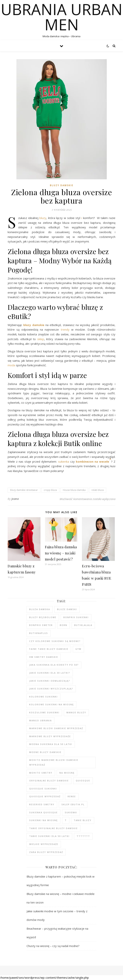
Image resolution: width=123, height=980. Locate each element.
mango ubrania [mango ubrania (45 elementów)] (40, 720)
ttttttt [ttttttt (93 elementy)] (83, 836)
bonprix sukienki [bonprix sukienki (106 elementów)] (76, 617)
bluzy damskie (34, 325)
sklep (41, 339)
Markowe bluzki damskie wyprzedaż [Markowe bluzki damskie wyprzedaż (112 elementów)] (56, 728)
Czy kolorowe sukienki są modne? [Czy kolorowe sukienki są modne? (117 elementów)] (55, 641)
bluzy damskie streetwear (24, 490)
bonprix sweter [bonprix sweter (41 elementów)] (41, 625)
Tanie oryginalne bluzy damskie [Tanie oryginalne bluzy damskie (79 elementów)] (53, 828)
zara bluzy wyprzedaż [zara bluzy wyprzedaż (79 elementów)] (46, 852)
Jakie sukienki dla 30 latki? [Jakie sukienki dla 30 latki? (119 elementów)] (50, 673)
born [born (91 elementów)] (64, 625)
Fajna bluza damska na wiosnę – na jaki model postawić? (61, 553)
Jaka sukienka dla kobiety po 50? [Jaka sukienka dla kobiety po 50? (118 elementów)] (54, 665)
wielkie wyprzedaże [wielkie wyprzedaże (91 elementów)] (44, 844)
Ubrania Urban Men (62, 17)
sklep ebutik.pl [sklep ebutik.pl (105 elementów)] (73, 804)
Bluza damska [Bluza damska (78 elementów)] (40, 609)
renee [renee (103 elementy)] (72, 796)
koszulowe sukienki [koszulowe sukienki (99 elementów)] (44, 712)
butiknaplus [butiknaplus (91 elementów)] (39, 633)
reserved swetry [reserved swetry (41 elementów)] (42, 804)
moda (11, 365)
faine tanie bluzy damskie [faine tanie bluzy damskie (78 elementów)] (49, 649)
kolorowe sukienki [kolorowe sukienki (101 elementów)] (43, 697)
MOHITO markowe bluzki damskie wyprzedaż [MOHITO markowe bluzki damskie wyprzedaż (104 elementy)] (54, 762)
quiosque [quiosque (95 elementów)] (83, 781)
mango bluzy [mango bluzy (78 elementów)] (76, 712)
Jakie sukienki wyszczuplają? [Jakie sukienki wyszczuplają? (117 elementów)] (51, 689)
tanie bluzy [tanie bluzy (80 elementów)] (83, 820)
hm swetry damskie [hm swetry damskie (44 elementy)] (44, 657)
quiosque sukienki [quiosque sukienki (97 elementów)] (43, 789)
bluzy (43, 218)
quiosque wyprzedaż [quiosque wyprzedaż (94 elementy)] (45, 796)
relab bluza (98, 490)
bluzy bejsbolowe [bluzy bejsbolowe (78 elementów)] (43, 617)
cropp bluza (50, 490)
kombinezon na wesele (93, 461)
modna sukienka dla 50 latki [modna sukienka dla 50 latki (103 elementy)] (51, 744)
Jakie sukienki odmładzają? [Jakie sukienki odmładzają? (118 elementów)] (50, 681)
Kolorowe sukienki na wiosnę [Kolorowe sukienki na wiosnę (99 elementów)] (51, 704)
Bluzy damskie (62, 185)
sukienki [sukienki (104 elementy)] (71, 812)
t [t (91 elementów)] (66, 820)
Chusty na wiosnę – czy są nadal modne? (53, 946)
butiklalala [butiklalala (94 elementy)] (83, 625)
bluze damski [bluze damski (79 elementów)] (67, 609)
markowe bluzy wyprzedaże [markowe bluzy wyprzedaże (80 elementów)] (50, 736)
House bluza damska (74, 490)
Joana (15, 499)
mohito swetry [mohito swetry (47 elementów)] (41, 773)
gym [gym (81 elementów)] (78, 649)
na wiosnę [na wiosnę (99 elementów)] (67, 773)
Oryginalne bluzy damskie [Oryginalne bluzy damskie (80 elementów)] (49, 781)
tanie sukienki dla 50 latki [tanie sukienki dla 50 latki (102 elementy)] (49, 836)
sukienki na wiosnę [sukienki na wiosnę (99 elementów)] (43, 820)
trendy (65, 329)
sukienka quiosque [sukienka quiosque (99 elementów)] (43, 812)
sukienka (64, 461)
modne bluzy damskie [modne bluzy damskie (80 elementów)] (45, 752)
